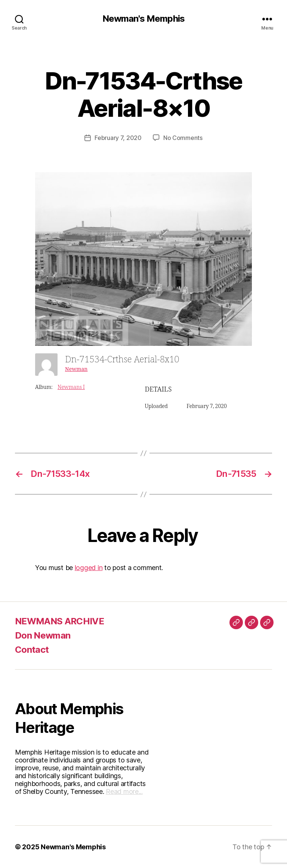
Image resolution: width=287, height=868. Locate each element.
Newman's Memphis (143, 19)
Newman (76, 369)
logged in (89, 568)
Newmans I (71, 387)
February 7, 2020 (118, 138)
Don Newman (43, 635)
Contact (32, 650)
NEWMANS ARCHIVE (59, 621)
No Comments (183, 138)
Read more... (124, 791)
